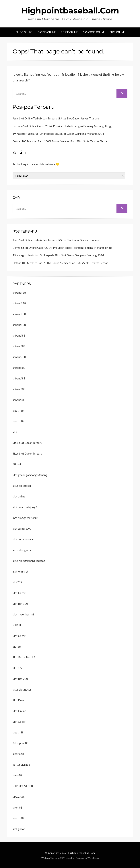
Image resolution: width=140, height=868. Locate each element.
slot (15, 432)
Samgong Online (94, 32)
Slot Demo (19, 700)
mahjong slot (20, 571)
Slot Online (117, 32)
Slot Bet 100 (20, 604)
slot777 (17, 582)
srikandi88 (19, 335)
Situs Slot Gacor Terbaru (27, 443)
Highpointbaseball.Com (70, 11)
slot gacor (19, 829)
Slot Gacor (19, 593)
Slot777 (17, 668)
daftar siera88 (21, 765)
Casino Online (47, 32)
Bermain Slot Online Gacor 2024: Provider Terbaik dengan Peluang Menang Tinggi (63, 126)
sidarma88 (19, 754)
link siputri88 (21, 743)
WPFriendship (67, 858)
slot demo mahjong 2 (25, 507)
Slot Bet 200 (20, 679)
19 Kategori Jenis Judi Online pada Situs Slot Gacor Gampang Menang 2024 (58, 134)
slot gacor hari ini (23, 614)
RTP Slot (18, 625)
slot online (19, 496)
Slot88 (17, 647)
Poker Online (69, 32)
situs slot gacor (22, 486)
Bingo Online (24, 32)
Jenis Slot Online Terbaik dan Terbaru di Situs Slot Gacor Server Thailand (56, 118)
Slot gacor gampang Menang (30, 475)
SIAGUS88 (19, 797)
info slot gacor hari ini (26, 518)
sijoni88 (17, 807)
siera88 (17, 775)
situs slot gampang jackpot (29, 561)
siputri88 (18, 411)
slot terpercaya (22, 529)
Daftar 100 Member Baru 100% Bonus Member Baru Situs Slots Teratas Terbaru (61, 141)
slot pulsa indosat (23, 539)
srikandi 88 (19, 293)
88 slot (17, 464)
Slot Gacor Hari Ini (24, 657)
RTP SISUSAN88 (23, 786)
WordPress (93, 858)
